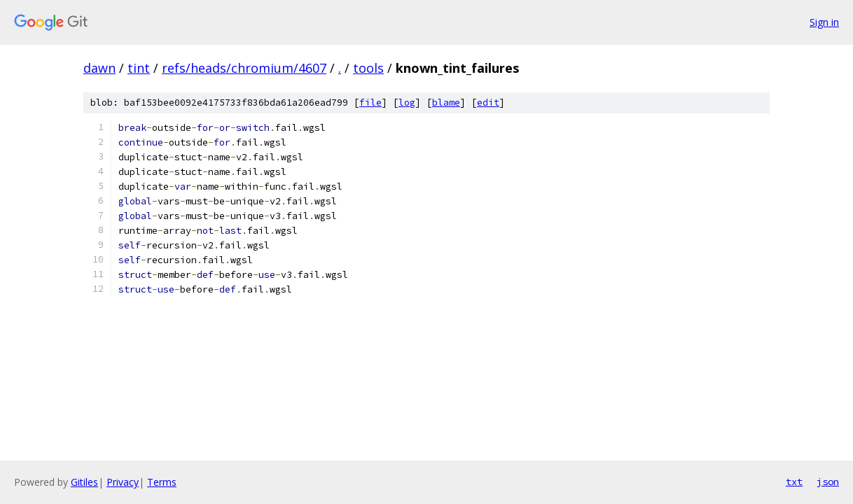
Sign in (824, 22)
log (407, 103)
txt (794, 482)
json (828, 482)
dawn (99, 68)
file (370, 103)
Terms (162, 482)
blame (446, 103)
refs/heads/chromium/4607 (244, 68)
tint (139, 68)
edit (488, 103)
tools (368, 68)
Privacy (123, 482)
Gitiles (84, 482)
